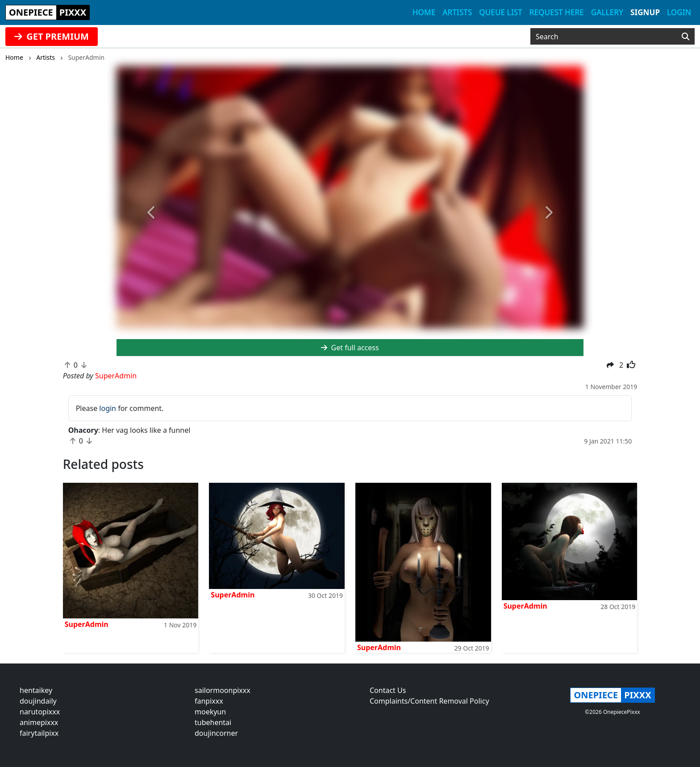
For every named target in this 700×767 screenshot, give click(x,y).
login (108, 408)
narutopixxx (40, 712)
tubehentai (213, 722)
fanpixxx (209, 701)
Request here (557, 12)
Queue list (500, 12)
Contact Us (388, 690)
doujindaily (38, 701)
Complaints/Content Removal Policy (429, 701)
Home (424, 12)
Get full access (350, 348)
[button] (152, 213)
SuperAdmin (87, 624)
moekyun (210, 712)
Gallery (607, 12)
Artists (457, 12)
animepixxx (39, 722)
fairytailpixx (39, 733)
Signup (645, 12)
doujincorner (216, 733)
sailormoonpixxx (223, 690)
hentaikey (36, 690)
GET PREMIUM (52, 36)
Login (679, 12)
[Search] (685, 37)
